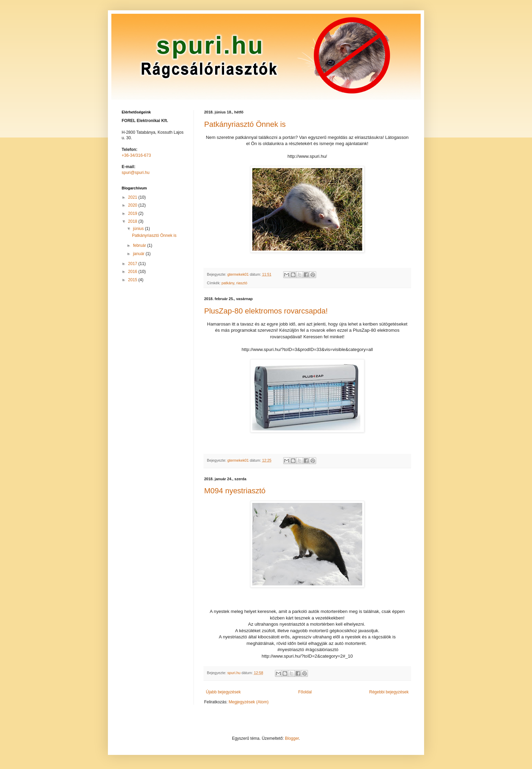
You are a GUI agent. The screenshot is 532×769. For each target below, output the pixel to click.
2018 (133, 221)
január (139, 254)
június (139, 229)
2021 (133, 197)
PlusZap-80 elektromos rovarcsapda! (266, 311)
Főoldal (305, 692)
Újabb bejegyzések (223, 692)
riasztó (242, 283)
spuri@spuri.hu (136, 173)
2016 (133, 272)
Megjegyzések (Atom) (248, 702)
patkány (228, 283)
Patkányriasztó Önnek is (245, 124)
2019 (133, 213)
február (140, 245)
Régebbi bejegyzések (389, 692)
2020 (133, 205)
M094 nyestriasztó (235, 491)
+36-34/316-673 (136, 155)
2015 (133, 280)
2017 (133, 264)
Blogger (292, 738)
